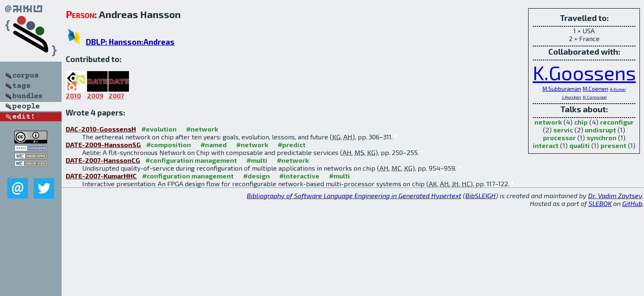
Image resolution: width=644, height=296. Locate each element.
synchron (601, 138)
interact (546, 145)
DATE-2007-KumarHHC (101, 176)
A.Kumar (618, 89)
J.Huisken (572, 97)
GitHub (632, 203)
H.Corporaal (595, 97)
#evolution (159, 129)
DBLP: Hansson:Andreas (130, 42)
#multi (257, 160)
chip (581, 122)
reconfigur (617, 122)
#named (214, 145)
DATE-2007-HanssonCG (103, 160)
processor (559, 138)
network (548, 122)
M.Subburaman (562, 89)
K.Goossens (584, 72)
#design (256, 176)
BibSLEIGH (481, 195)
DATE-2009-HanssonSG (103, 145)
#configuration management (191, 160)
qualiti (580, 145)
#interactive (299, 176)
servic (563, 130)
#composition (169, 145)
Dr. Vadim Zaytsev (615, 195)
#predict (292, 145)
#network (202, 129)
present (613, 145)
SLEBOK (600, 203)
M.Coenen (596, 89)
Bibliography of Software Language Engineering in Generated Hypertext (354, 195)
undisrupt (600, 130)
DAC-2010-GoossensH (101, 129)
